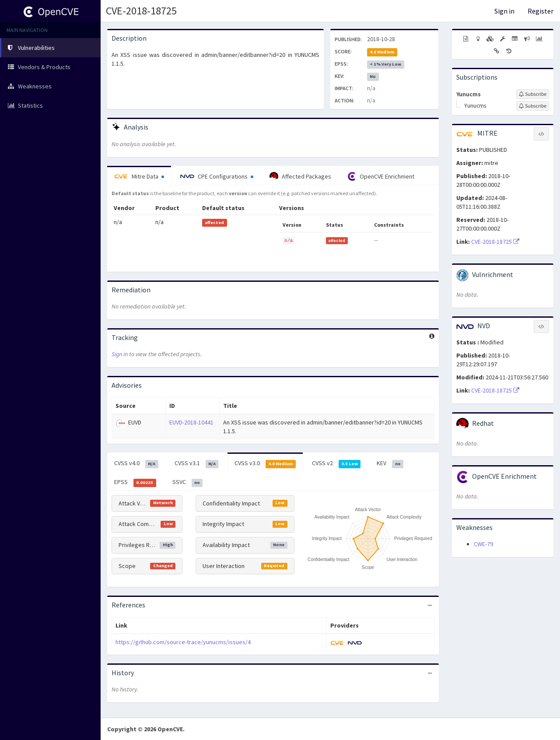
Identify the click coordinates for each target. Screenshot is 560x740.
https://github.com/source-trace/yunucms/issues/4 (183, 642)
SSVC (188, 482)
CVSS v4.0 (136, 463)
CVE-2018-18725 (141, 11)
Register (541, 11)
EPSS (135, 482)
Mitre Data (139, 176)
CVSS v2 (336, 463)
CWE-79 (483, 544)
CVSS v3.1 (197, 463)
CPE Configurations (217, 176)
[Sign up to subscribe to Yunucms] (533, 94)
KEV (390, 463)
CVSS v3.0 (265, 463)
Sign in (504, 11)
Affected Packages (300, 176)
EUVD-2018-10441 (191, 422)
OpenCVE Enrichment (381, 176)
